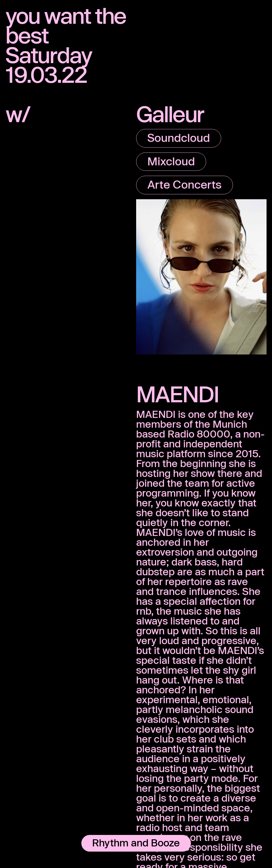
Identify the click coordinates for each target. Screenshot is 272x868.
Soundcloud (179, 137)
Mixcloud (171, 161)
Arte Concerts (185, 184)
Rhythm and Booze (136, 843)
